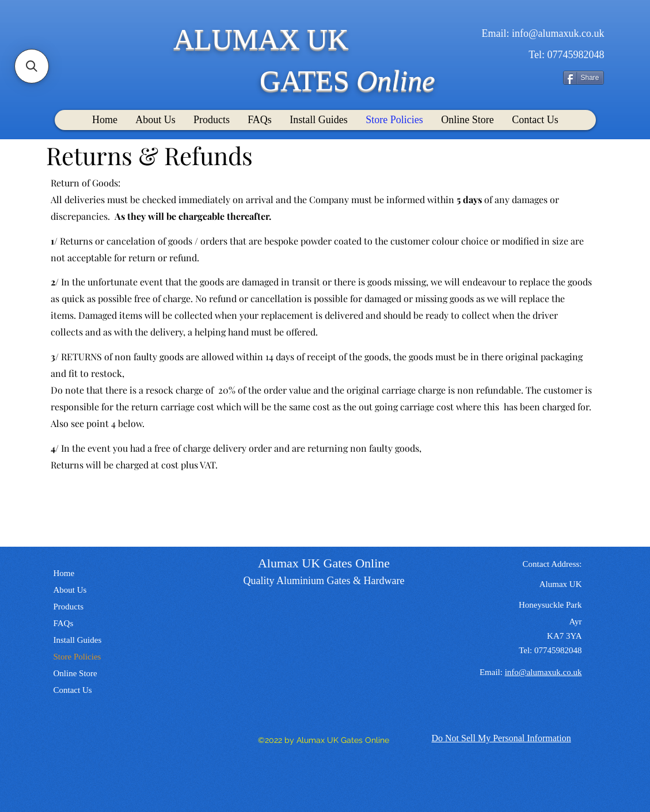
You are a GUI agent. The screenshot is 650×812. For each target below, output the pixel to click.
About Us (70, 590)
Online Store (75, 673)
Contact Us (73, 690)
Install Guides (78, 640)
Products (69, 607)
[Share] (584, 78)
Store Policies (77, 657)
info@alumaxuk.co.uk (558, 33)
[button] (32, 66)
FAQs (64, 623)
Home (64, 573)
